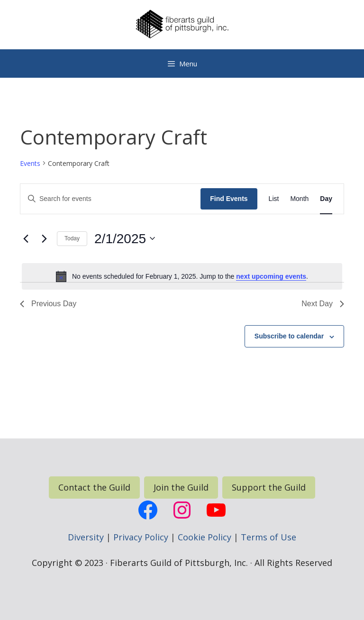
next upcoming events (271, 276)
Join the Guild (181, 487)
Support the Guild (269, 487)
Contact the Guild (94, 487)
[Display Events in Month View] (299, 199)
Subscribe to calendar (289, 336)
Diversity (86, 537)
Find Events (229, 199)
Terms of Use (268, 537)
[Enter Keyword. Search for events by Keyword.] (110, 199)
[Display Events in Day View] (326, 199)
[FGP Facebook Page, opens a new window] (148, 510)
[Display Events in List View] (274, 199)
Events (30, 163)
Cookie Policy (205, 537)
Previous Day (48, 304)
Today (72, 238)
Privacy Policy (141, 537)
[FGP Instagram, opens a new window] (182, 510)
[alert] (182, 276)
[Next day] (44, 238)
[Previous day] (26, 238)
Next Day (323, 304)
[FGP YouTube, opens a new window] (216, 510)
